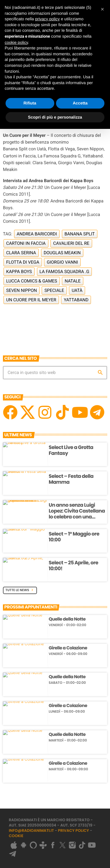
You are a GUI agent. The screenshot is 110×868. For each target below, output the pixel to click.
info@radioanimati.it (31, 830)
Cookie (16, 836)
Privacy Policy (74, 830)
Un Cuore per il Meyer (31, 300)
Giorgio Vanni (62, 262)
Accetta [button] (80, 103)
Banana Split (80, 234)
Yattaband (76, 300)
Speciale (54, 290)
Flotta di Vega (23, 262)
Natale (72, 281)
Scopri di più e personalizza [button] (55, 117)
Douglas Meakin (62, 253)
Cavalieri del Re (71, 243)
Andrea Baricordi (37, 234)
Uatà (77, 290)
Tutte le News (20, 590)
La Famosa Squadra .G (65, 272)
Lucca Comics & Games (32, 281)
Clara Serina (21, 253)
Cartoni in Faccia (26, 243)
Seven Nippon (22, 290)
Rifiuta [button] (30, 103)
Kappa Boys (19, 272)
